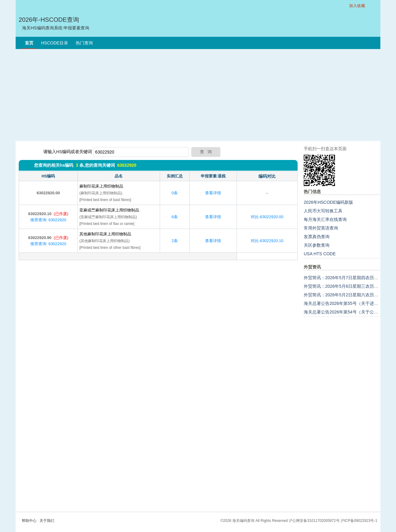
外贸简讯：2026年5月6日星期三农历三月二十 (347, 286)
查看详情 (213, 193)
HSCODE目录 (55, 43)
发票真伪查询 (317, 237)
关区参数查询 (317, 245)
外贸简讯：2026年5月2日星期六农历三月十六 (347, 295)
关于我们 (47, 521)
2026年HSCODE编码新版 (328, 202)
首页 (29, 43)
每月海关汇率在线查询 (325, 219)
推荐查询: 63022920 (48, 220)
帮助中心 (29, 521)
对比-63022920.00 (267, 217)
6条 (175, 217)
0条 (175, 193)
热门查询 (84, 43)
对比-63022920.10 (267, 241)
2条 (175, 241)
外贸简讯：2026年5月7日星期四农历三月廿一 (347, 278)
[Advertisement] (198, 95)
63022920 (127, 165)
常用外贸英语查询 (321, 228)
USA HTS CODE (320, 254)
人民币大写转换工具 (323, 211)
